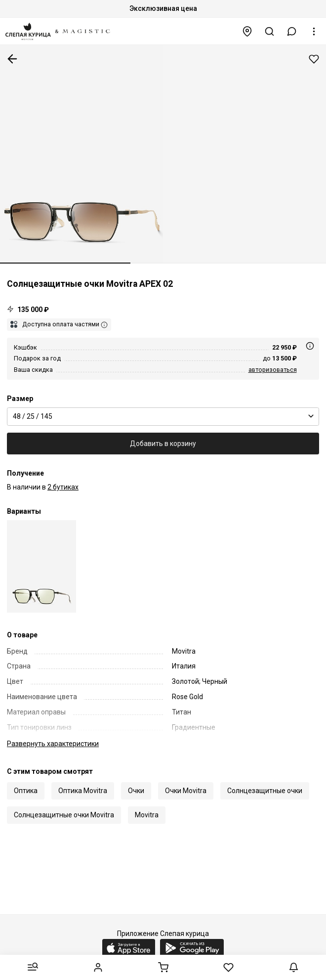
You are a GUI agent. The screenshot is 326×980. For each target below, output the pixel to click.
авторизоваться (273, 370)
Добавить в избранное (314, 59)
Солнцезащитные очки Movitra (64, 815)
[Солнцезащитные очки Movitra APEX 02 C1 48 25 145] (41, 566)
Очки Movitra (186, 791)
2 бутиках (63, 487)
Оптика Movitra (83, 791)
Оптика (26, 791)
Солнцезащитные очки (265, 791)
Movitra (147, 815)
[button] (292, 31)
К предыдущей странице (12, 59)
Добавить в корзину (163, 444)
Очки (136, 791)
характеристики (53, 744)
